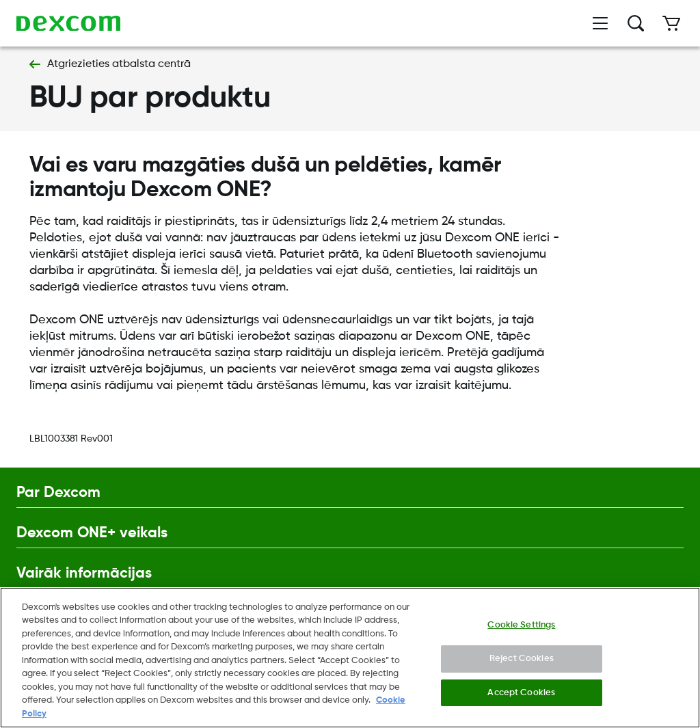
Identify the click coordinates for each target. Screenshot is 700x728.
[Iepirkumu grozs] (671, 23)
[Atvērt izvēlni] (600, 23)
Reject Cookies (522, 661)
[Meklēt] (636, 23)
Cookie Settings (521, 626)
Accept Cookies (521, 694)
